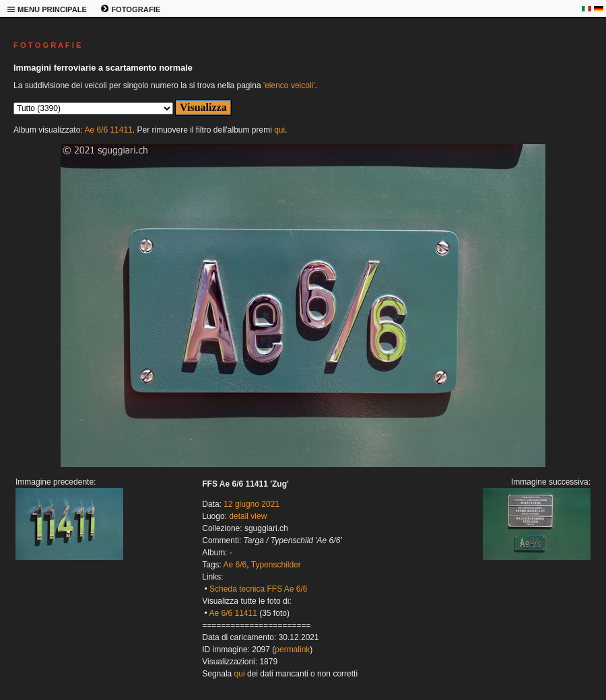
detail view (248, 516)
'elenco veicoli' (289, 85)
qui (279, 130)
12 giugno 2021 (251, 504)
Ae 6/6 (235, 565)
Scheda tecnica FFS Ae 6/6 (258, 589)
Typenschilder (276, 565)
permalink (292, 650)
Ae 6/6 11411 (108, 130)
